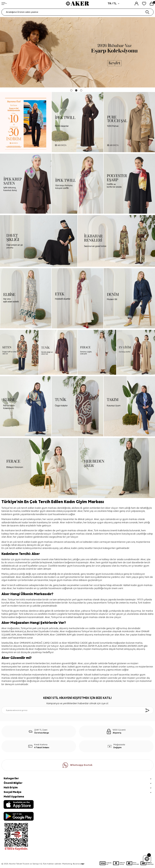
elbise (67, 548)
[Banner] (26, 122)
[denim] (129, 298)
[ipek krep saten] (26, 184)
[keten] (19, 352)
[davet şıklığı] (39, 241)
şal (61, 548)
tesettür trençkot (93, 548)
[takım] (129, 406)
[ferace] (97, 352)
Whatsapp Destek (77, 765)
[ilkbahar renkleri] (116, 241)
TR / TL (113, 4)
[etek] (77, 298)
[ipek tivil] (77, 184)
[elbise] (26, 298)
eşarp (55, 548)
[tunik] (58, 352)
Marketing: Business (73, 864)
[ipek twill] (77, 122)
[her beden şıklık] (116, 468)
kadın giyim (37, 542)
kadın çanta (77, 548)
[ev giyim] (136, 352)
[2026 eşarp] (77, 52)
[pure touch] (129, 122)
